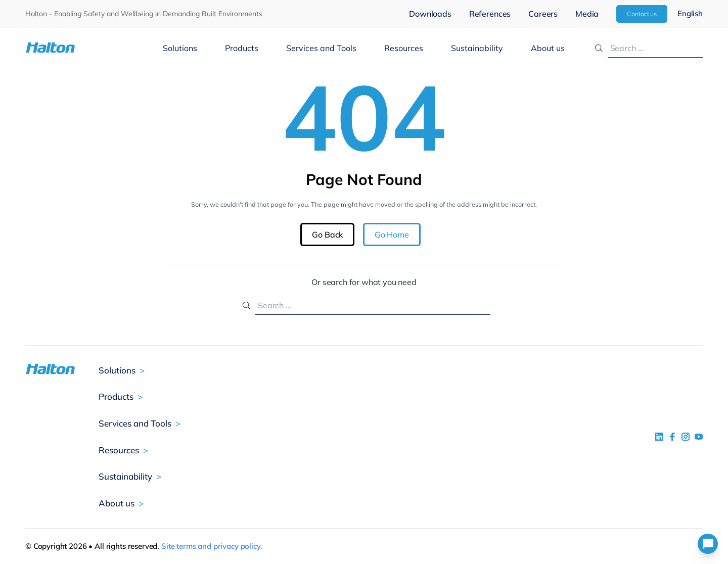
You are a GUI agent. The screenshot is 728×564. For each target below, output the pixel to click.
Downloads (430, 14)
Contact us (642, 14)
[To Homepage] (82, 48)
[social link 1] (659, 437)
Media (587, 14)
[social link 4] (699, 437)
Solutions (180, 48)
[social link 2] (672, 437)
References (490, 14)
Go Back (327, 234)
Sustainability (477, 48)
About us (548, 48)
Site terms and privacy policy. (212, 546)
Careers (543, 14)
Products (242, 48)
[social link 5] (686, 437)
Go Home (392, 234)
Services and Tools (321, 48)
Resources (404, 48)
